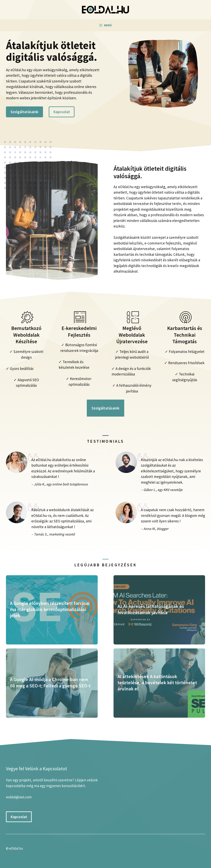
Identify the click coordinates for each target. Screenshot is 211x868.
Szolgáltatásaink (24, 112)
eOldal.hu (16, 848)
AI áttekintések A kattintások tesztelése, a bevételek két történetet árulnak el (157, 683)
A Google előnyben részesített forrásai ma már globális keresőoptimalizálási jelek (50, 609)
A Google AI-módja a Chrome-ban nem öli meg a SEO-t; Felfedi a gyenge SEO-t (50, 682)
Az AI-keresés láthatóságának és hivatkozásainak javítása (151, 609)
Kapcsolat (62, 112)
